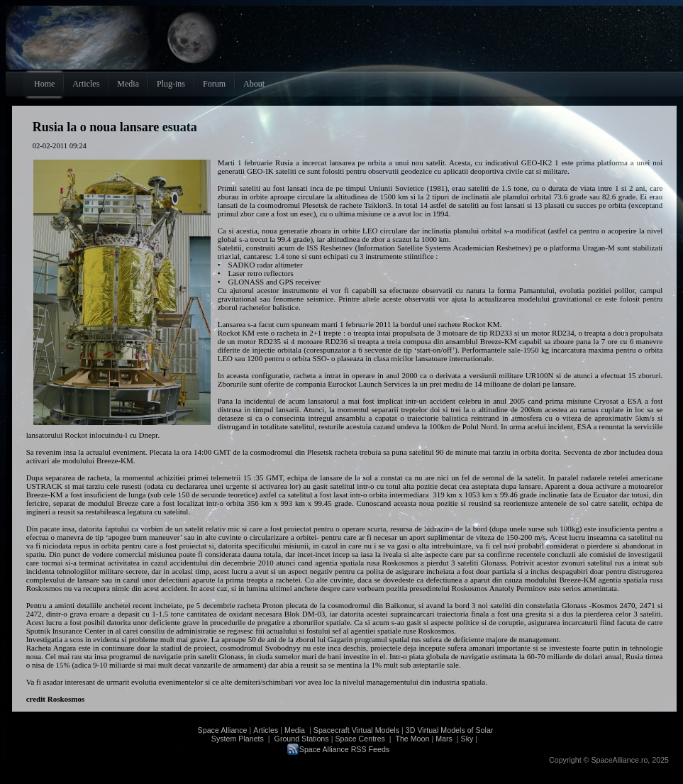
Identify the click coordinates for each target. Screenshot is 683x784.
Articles (266, 730)
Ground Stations (302, 739)
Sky (467, 739)
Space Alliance (223, 730)
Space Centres (360, 739)
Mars (444, 739)
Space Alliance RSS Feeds (344, 749)
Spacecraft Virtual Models (356, 730)
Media (295, 730)
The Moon (412, 739)
